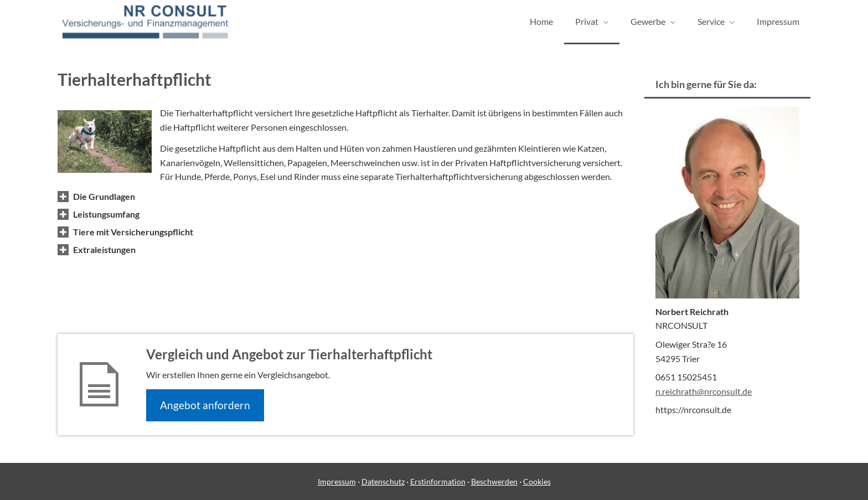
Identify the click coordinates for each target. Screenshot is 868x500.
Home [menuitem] (541, 21)
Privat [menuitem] (587, 21)
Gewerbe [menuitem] (648, 21)
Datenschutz (383, 481)
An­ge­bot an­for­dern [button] (205, 405)
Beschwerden (494, 481)
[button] (104, 196)
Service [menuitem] (711, 21)
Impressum (337, 481)
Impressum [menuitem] (778, 21)
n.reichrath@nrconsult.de (704, 391)
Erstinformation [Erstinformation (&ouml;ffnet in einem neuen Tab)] (438, 481)
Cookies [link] (537, 481)
